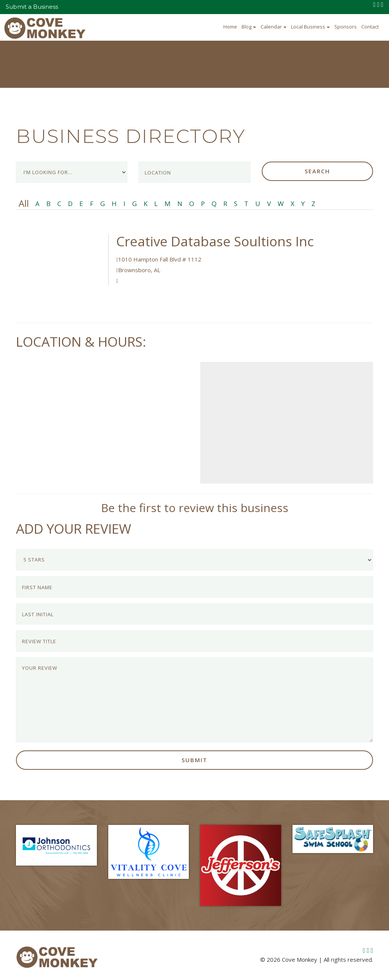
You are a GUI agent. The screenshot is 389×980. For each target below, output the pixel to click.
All (24, 203)
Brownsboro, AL (138, 270)
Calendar (274, 27)
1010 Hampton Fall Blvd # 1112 (159, 259)
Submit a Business (32, 7)
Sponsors (346, 27)
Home (230, 27)
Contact (370, 27)
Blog (249, 27)
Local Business (310, 27)
